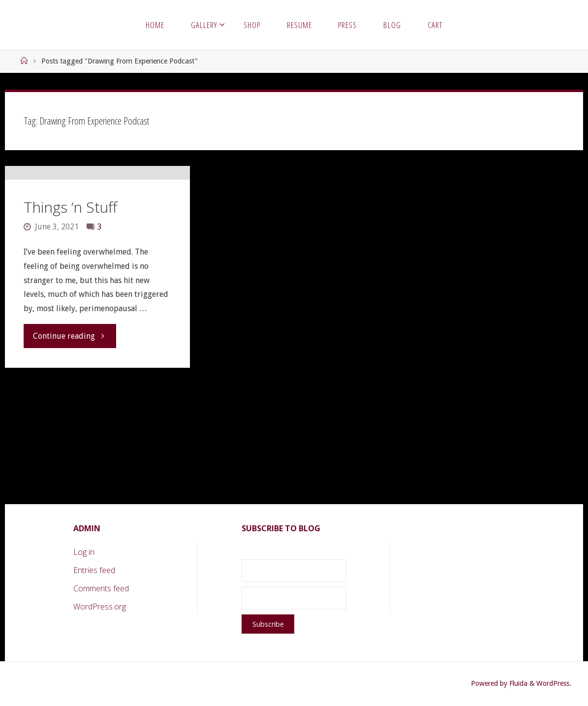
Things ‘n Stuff (70, 332)
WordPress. (554, 683)
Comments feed (101, 588)
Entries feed (94, 570)
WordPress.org (100, 607)
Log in (84, 552)
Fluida (517, 683)
